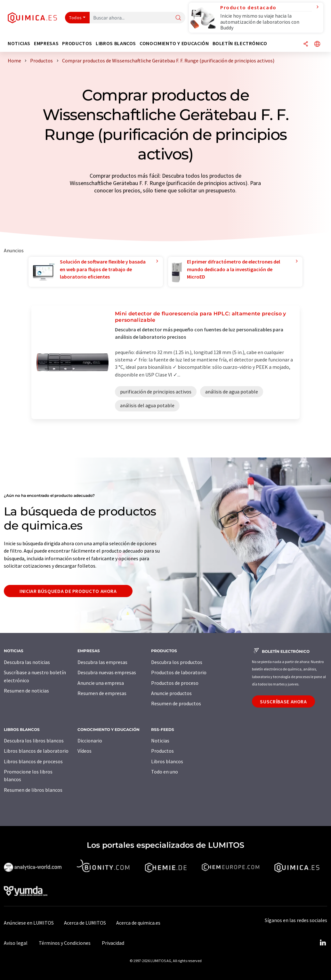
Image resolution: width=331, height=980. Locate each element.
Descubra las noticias (27, 662)
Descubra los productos (177, 662)
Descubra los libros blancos (34, 741)
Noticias (160, 741)
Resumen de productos (176, 703)
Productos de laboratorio (179, 672)
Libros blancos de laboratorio (36, 751)
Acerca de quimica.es (138, 923)
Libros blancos (167, 761)
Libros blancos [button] (116, 43)
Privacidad (113, 943)
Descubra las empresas (102, 662)
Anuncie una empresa (101, 683)
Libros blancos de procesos (33, 761)
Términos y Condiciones (65, 943)
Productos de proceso (175, 683)
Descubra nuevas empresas (107, 672)
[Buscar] (178, 18)
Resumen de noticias (26, 691)
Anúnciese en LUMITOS (29, 923)
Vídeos (85, 751)
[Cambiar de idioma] (317, 44)
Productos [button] (77, 43)
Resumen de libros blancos (33, 790)
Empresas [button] (46, 43)
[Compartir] (306, 44)
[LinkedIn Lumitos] (323, 943)
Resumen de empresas (102, 693)
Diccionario (90, 741)
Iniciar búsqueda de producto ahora (68, 591)
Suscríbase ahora (283, 701)
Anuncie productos (171, 693)
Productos (162, 751)
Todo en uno (165, 772)
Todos (76, 18)
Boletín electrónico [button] (240, 43)
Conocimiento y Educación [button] (174, 43)
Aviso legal (16, 943)
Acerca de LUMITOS (85, 923)
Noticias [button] (19, 43)
